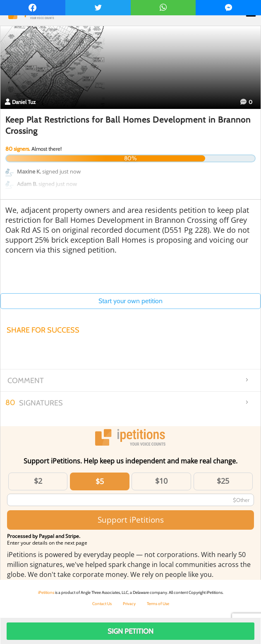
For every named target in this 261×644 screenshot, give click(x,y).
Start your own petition (130, 301)
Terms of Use (158, 604)
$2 (38, 481)
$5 (100, 481)
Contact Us (102, 604)
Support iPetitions (131, 520)
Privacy (129, 604)
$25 (223, 481)
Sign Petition (130, 631)
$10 (161, 481)
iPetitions (46, 592)
